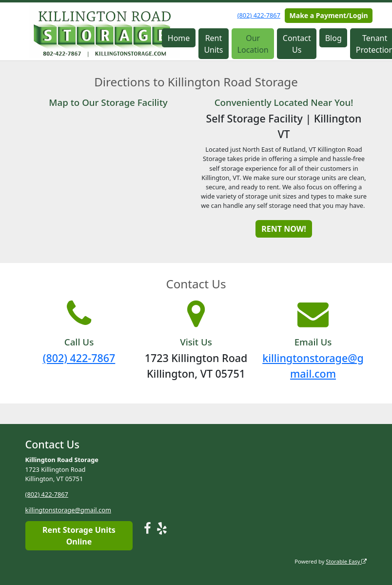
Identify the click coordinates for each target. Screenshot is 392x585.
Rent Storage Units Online (79, 536)
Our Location (253, 44)
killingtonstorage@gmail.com (68, 510)
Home (179, 38)
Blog (333, 38)
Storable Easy (346, 561)
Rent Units (213, 44)
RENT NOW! (284, 229)
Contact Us (297, 44)
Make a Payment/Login (329, 15)
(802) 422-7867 (259, 15)
